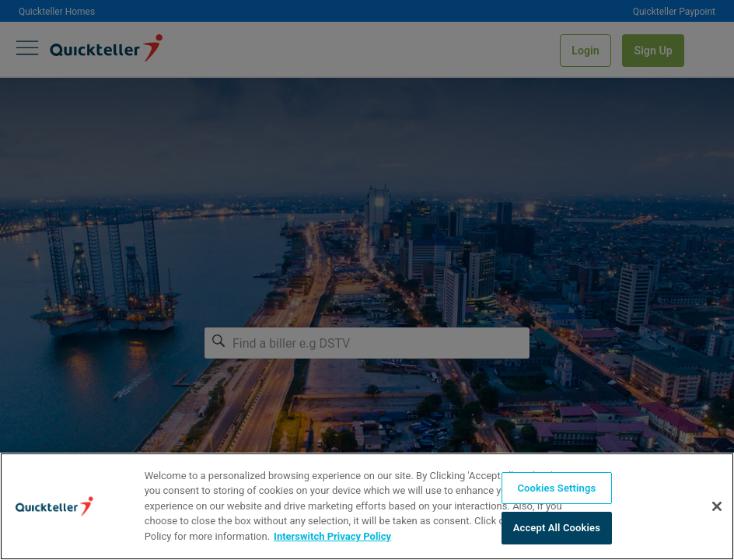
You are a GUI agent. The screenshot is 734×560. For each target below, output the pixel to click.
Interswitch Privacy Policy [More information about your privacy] (332, 536)
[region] (367, 506)
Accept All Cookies (557, 528)
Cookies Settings (556, 488)
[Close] (717, 506)
